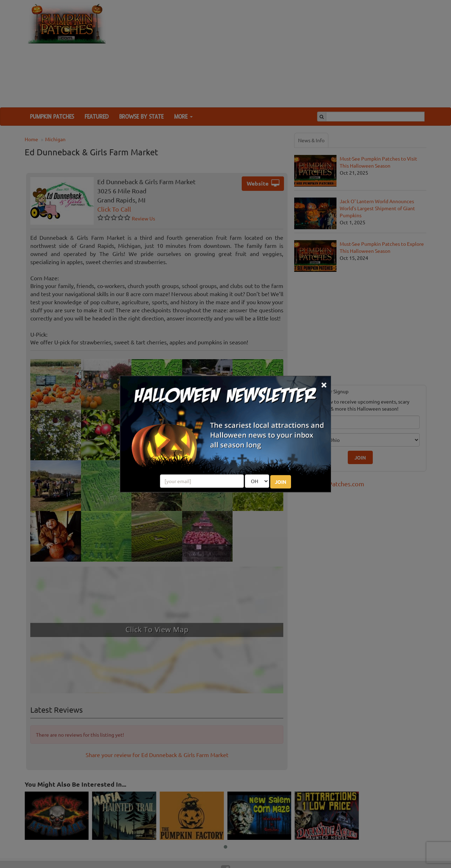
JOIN (281, 482)
